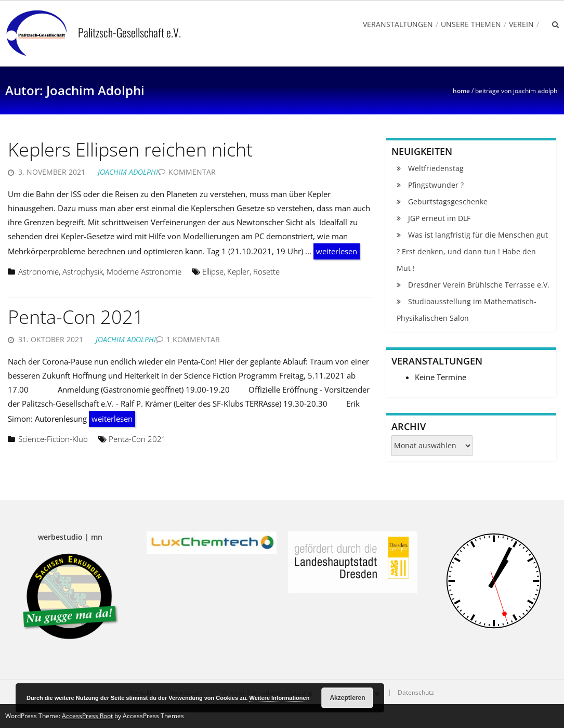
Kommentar (192, 172)
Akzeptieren (347, 698)
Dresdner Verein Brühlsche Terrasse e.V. (479, 285)
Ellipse (213, 271)
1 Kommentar (193, 339)
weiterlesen (337, 251)
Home (461, 91)
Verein (521, 24)
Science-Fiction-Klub (53, 439)
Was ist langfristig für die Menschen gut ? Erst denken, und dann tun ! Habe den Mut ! (472, 251)
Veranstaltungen (398, 24)
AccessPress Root (87, 716)
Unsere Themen (471, 24)
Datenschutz (416, 693)
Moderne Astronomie (144, 271)
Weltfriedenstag (436, 168)
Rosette (266, 271)
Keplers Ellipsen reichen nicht (130, 149)
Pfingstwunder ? (436, 185)
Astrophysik (83, 271)
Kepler (238, 271)
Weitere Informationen (279, 698)
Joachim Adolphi (128, 172)
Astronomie (38, 271)
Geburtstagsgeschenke (448, 201)
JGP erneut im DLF (439, 218)
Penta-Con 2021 (76, 317)
